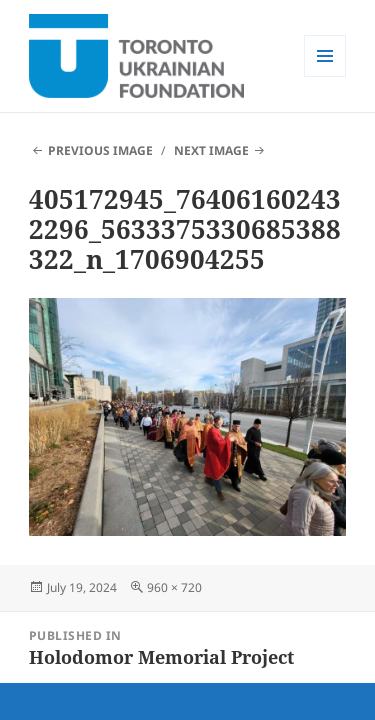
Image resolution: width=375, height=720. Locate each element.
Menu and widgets (325, 76)
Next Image (211, 150)
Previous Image (100, 150)
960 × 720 (174, 587)
